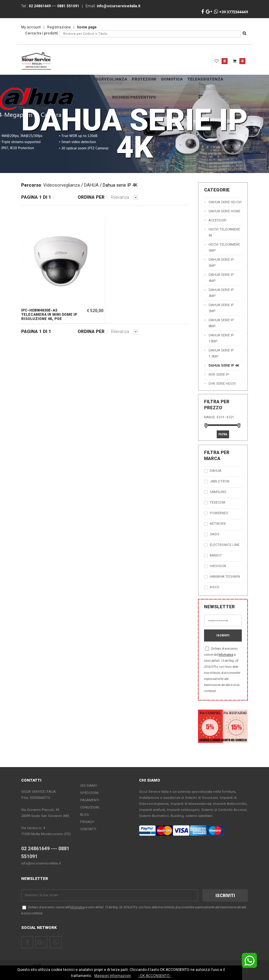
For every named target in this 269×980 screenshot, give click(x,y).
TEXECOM (217, 503)
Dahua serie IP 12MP (221, 338)
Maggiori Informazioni (113, 976)
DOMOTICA (172, 79)
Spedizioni (89, 793)
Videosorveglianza (105, 79)
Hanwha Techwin (225, 577)
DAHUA (91, 185)
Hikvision (218, 566)
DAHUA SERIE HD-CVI (225, 202)
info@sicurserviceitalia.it (41, 863)
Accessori (217, 220)
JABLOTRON (220, 481)
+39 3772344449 (231, 12)
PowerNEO (219, 513)
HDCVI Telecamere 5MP (224, 248)
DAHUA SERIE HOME (224, 211)
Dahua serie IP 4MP (221, 278)
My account (31, 27)
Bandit (216, 555)
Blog (84, 815)
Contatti (88, 829)
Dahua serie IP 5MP (221, 263)
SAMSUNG (218, 492)
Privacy (87, 822)
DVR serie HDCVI (222, 384)
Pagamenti (90, 800)
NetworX (218, 524)
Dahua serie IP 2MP (221, 308)
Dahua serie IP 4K (224, 366)
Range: (210, 417)
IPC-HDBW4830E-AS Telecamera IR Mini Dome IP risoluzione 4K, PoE (49, 315)
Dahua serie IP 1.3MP (221, 353)
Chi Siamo (89, 786)
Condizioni (90, 807)
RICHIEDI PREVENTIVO (134, 97)
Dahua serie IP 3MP (221, 293)
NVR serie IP (219, 375)
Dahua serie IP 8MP (221, 323)
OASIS (215, 534)
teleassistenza (205, 79)
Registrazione (59, 27)
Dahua (216, 471)
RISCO (215, 587)
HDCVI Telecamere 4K (224, 232)
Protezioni (144, 79)
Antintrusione (62, 79)
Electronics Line (225, 545)
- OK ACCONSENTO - (155, 976)
